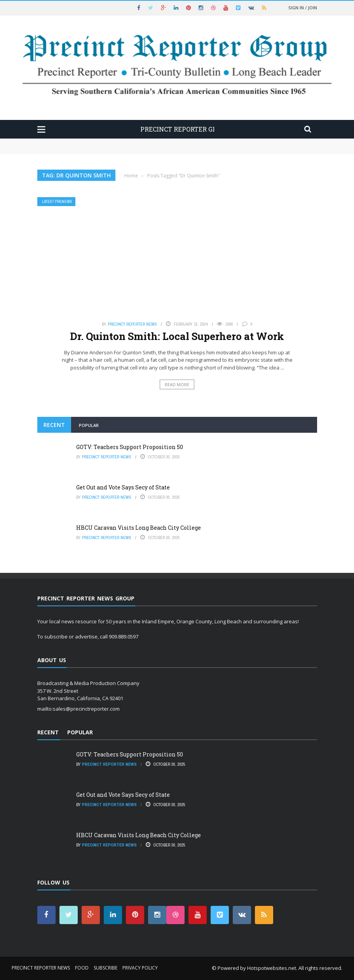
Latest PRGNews (57, 202)
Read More (177, 384)
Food (82, 968)
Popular (89, 425)
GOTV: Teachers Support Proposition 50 (130, 447)
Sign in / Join (303, 8)
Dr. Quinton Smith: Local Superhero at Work (177, 336)
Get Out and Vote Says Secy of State (123, 487)
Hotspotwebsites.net (272, 968)
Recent (54, 425)
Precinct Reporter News (132, 324)
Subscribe (106, 968)
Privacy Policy (140, 968)
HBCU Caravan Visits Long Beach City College (139, 528)
